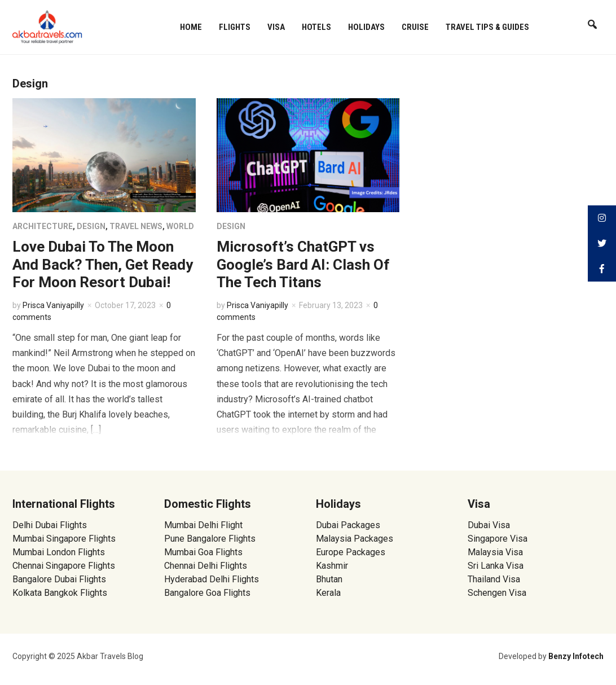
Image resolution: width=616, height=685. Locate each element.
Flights (235, 27)
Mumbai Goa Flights (203, 552)
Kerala (328, 593)
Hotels (316, 27)
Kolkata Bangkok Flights (60, 593)
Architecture (43, 226)
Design (91, 226)
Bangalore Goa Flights (207, 593)
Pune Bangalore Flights (210, 539)
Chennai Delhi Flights (206, 566)
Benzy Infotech (576, 656)
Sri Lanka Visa (497, 566)
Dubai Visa (489, 525)
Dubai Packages (348, 525)
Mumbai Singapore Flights (64, 539)
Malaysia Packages (355, 539)
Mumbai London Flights (59, 552)
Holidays (366, 27)
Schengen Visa (497, 593)
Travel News (136, 226)
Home (191, 27)
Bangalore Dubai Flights (59, 579)
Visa (276, 27)
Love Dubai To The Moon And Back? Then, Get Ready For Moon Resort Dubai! (103, 264)
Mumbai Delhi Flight (203, 525)
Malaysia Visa (495, 552)
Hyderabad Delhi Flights (212, 579)
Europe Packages (351, 552)
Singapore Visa (498, 539)
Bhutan (329, 579)
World (180, 226)
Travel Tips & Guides (487, 27)
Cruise (415, 27)
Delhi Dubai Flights (50, 525)
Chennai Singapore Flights (64, 566)
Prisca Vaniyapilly (53, 305)
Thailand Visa (494, 579)
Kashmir (332, 566)
